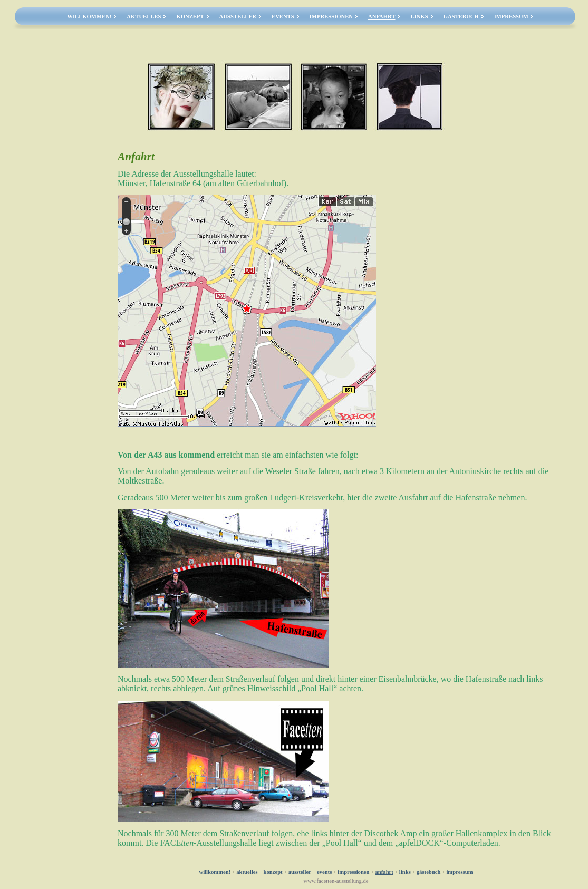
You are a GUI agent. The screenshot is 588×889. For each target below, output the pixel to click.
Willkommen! (89, 17)
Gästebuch (461, 17)
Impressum (511, 17)
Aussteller (238, 17)
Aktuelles (144, 17)
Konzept (190, 17)
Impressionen (331, 17)
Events (283, 17)
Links (420, 17)
